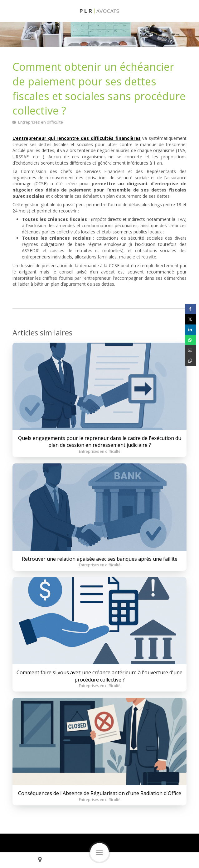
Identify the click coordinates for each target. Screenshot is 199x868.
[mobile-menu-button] (99, 852)
